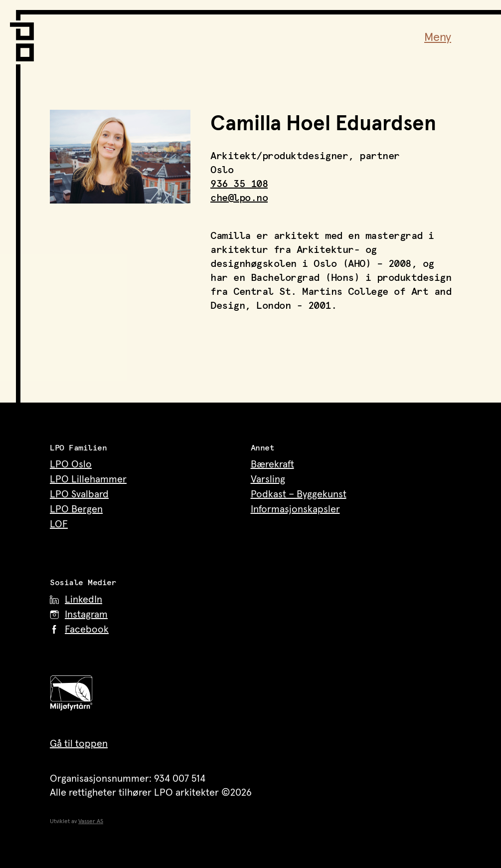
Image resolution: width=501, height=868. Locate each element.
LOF (59, 524)
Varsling (268, 479)
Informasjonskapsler (295, 509)
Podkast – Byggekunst (299, 494)
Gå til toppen (79, 744)
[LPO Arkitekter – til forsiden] (25, 36)
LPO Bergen (76, 509)
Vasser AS (91, 822)
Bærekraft (272, 464)
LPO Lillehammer (88, 479)
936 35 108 (239, 184)
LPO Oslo (71, 464)
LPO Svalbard (79, 494)
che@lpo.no (239, 198)
